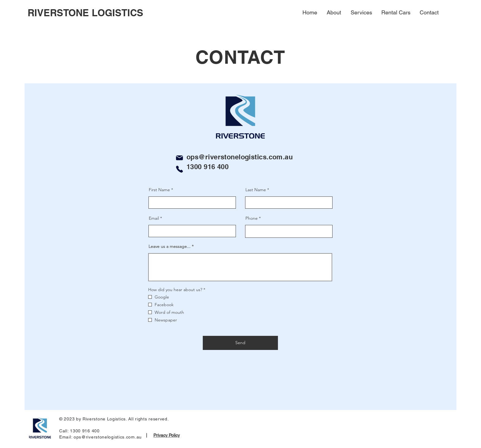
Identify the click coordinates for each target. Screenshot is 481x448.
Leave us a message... (169, 246)
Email (154, 218)
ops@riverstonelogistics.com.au (240, 157)
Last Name (256, 190)
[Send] (240, 343)
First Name (159, 190)
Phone (252, 218)
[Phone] (179, 169)
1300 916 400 (208, 167)
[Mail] (179, 158)
